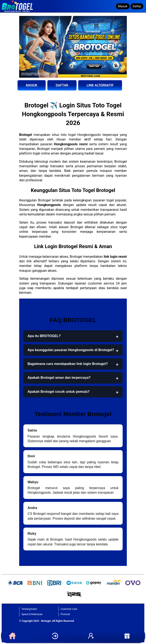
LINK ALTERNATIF (100, 85)
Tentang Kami (29, 609)
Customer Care (69, 609)
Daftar (137, 6)
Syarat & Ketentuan (32, 614)
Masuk (123, 6)
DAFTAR (62, 85)
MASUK (32, 85)
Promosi (65, 614)
